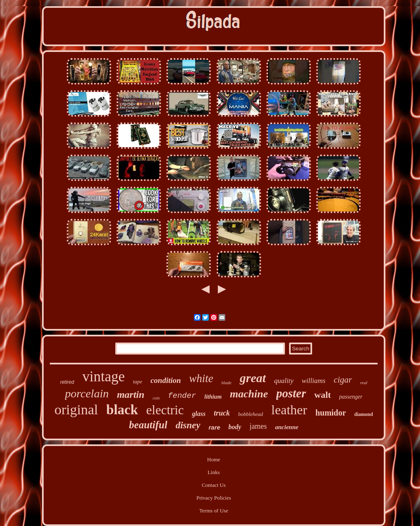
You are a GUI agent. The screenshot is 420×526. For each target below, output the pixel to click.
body (235, 427)
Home (214, 459)
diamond (363, 414)
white (201, 378)
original (76, 410)
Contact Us (214, 485)
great (253, 378)
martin (131, 394)
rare (215, 427)
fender (182, 396)
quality (284, 381)
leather (289, 410)
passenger (351, 397)
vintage (104, 377)
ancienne (287, 427)
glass (199, 414)
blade (226, 383)
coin (156, 398)
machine (249, 394)
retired (67, 382)
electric (165, 410)
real (364, 383)
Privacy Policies (214, 498)
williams (314, 381)
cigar (343, 380)
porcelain (87, 393)
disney (188, 425)
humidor (331, 413)
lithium (213, 397)
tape (138, 382)
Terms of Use (214, 511)
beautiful (148, 425)
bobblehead (251, 414)
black (122, 410)
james (258, 426)
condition (166, 380)
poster (291, 393)
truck (222, 413)
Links (214, 472)
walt (322, 395)
